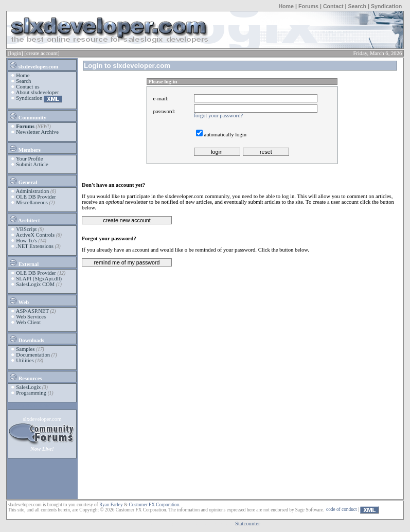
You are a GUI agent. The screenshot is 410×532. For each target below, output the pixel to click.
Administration (33, 191)
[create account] (42, 53)
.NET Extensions (35, 246)
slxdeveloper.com (33, 65)
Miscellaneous (32, 202)
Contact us (28, 87)
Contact (333, 6)
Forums (308, 6)
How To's (26, 241)
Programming (31, 393)
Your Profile (30, 159)
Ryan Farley (111, 505)
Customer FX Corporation (154, 505)
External (24, 262)
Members (25, 148)
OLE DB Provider (36, 197)
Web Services (31, 317)
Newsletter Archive (37, 132)
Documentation (33, 355)
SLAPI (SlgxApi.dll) (39, 279)
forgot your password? (219, 116)
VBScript (26, 229)
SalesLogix (28, 387)
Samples (25, 349)
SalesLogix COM (35, 284)
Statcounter (248, 524)
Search (357, 6)
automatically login (226, 135)
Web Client (28, 322)
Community (28, 116)
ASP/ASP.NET (32, 311)
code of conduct (342, 509)
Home (286, 6)
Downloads (26, 339)
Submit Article (32, 164)
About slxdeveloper (38, 92)
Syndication (386, 6)
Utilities (25, 360)
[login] (16, 53)
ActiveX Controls (35, 235)
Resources (25, 377)
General (23, 181)
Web (19, 300)
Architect (24, 219)
